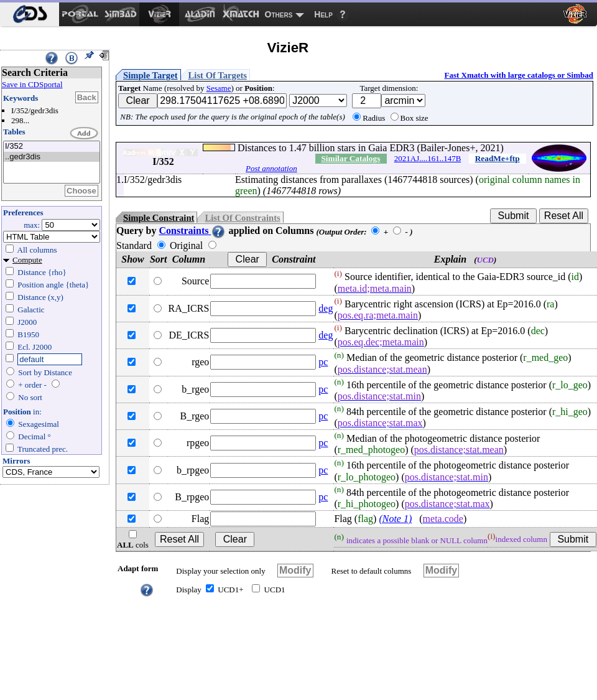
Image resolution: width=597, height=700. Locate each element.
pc (323, 362)
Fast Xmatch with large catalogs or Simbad (519, 75)
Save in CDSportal (32, 84)
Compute (27, 260)
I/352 (52, 147)
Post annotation (271, 168)
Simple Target (150, 75)
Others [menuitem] (279, 14)
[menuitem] (30, 14)
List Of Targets (218, 75)
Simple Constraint (159, 218)
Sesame (219, 88)
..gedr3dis (52, 157)
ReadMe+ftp (497, 158)
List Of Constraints (242, 218)
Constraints (192, 231)
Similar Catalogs (350, 158)
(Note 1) (395, 519)
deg (326, 308)
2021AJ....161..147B (428, 158)
